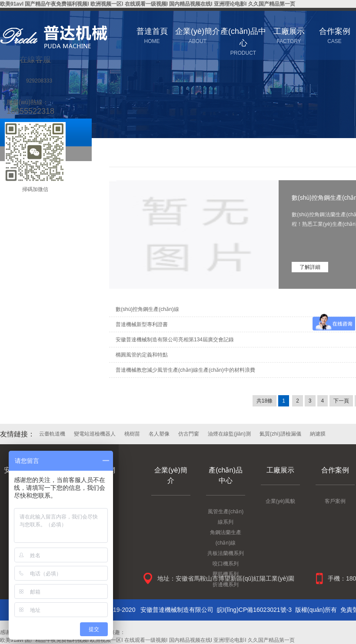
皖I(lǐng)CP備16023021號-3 (254, 610)
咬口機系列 (226, 564)
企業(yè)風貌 (281, 501)
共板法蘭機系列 (226, 553)
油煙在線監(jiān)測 (229, 434)
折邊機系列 (226, 585)
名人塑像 (159, 434)
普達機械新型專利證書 (142, 324)
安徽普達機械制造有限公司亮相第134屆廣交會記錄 (175, 340)
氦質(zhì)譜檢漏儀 (280, 434)
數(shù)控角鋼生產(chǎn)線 (147, 309)
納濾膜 (318, 434)
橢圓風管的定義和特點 (142, 355)
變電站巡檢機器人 (95, 434)
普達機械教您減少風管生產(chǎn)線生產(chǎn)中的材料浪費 (185, 370)
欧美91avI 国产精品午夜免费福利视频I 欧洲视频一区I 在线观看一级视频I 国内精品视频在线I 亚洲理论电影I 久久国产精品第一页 (148, 4)
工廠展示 (280, 470)
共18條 (265, 401)
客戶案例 (335, 501)
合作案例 (335, 470)
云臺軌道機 (52, 434)
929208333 (39, 81)
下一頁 (341, 401)
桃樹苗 (132, 434)
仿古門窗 (189, 434)
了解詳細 (310, 267)
